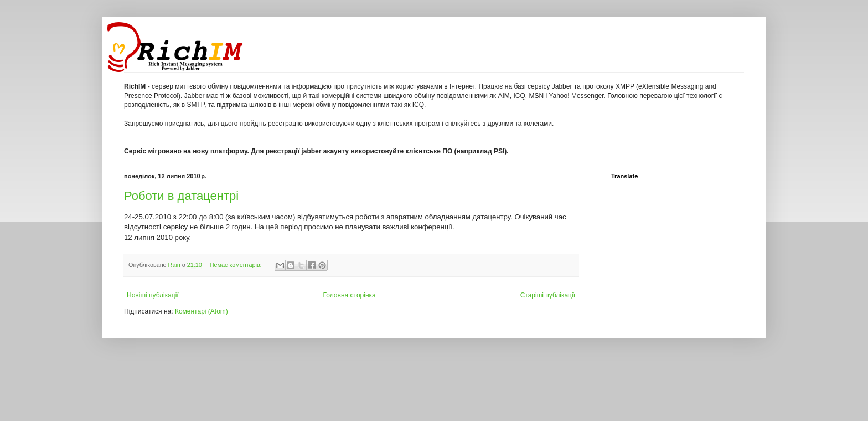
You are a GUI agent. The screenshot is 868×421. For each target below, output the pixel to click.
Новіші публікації (153, 295)
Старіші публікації (548, 295)
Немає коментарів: (237, 265)
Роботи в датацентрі (181, 196)
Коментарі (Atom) (201, 311)
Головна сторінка (350, 295)
